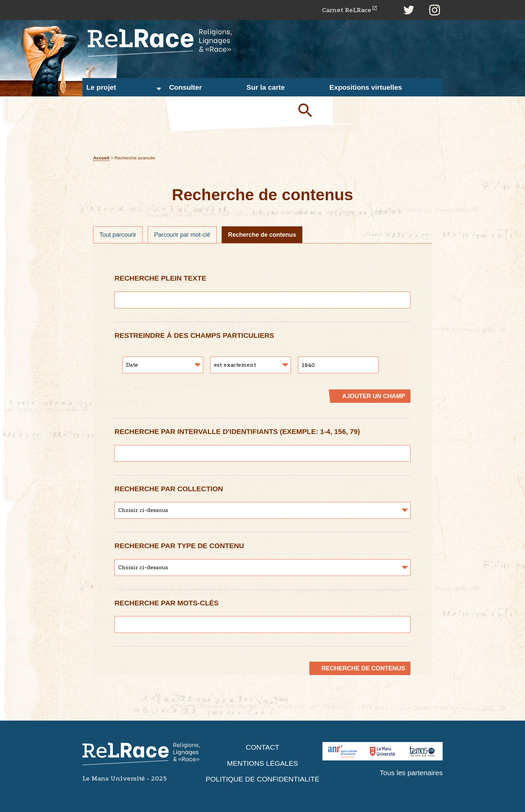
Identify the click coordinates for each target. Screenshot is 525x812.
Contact (262, 747)
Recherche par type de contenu (179, 546)
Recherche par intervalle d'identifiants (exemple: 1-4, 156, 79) (237, 431)
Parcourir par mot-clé (182, 235)
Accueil (101, 158)
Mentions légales (262, 763)
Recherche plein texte (160, 278)
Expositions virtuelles (366, 87)
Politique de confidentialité (262, 779)
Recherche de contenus (262, 235)
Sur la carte (266, 87)
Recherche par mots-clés (167, 603)
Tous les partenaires (411, 773)
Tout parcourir (118, 235)
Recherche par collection (169, 489)
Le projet (101, 87)
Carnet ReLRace (347, 10)
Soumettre (313, 110)
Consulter (185, 87)
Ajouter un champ (374, 396)
